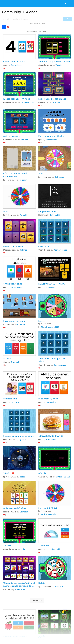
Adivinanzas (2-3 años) (15, 508)
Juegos (42, 321)
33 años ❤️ (9, 473)
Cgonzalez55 (16, 65)
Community (11, 12)
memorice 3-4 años (13, 246)
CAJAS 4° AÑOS (46, 246)
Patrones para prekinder (51, 136)
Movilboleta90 (17, 287)
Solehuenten (21, 589)
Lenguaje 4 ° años (47, 211)
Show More (37, 600)
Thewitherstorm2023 (50, 327)
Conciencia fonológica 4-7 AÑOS (52, 360)
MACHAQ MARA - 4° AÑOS (52, 284)
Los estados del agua (14, 321)
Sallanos (23, 250)
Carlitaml (56, 102)
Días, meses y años (48, 399)
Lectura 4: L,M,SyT (48, 508)
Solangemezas (60, 365)
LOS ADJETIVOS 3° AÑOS (51, 436)
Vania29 (59, 65)
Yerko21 (24, 549)
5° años (7, 358)
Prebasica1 (50, 287)
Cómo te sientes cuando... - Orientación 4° (18, 175)
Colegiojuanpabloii (54, 549)
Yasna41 (23, 215)
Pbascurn (59, 586)
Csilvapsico (59, 177)
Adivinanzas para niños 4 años (54, 61)
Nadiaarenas (51, 140)
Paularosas (15, 402)
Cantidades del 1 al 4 (14, 61)
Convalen (24, 512)
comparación (10, 399)
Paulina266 (55, 215)
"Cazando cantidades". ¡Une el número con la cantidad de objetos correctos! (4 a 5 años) (19, 584)
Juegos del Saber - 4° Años (17, 99)
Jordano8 (24, 477)
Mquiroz (24, 140)
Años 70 (42, 473)
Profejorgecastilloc (49, 514)
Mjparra (22, 439)
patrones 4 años (12, 136)
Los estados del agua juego (52, 99)
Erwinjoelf (15, 362)
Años (41, 173)
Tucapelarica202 (28, 102)
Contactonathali (63, 477)
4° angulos (44, 546)
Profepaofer (51, 439)
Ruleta (42, 583)
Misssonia (24, 180)
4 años (32, 12)
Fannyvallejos (52, 402)
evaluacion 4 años (13, 284)
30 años (7, 546)
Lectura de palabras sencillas (18, 436)
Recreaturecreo (60, 250)
